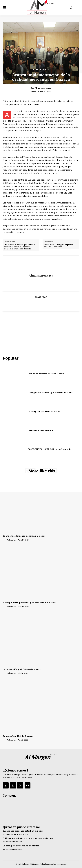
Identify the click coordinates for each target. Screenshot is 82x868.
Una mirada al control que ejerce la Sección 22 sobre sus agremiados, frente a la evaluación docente (20, 247)
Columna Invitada (10, 834)
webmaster (11, 540)
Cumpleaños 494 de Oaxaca (40, 430)
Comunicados (41, 70)
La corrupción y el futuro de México (44, 411)
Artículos (7, 842)
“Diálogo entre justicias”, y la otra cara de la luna (50, 392)
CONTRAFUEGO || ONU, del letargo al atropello (49, 449)
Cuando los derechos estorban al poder (46, 374)
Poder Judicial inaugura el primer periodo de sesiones (59, 246)
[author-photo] (4, 540)
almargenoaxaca (43, 88)
